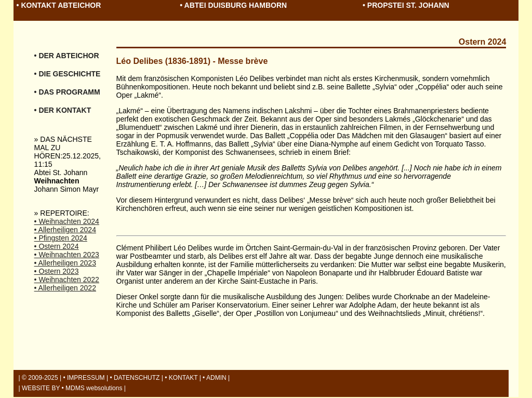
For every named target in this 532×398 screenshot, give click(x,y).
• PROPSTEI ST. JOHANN (406, 5)
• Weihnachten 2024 (67, 221)
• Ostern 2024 (57, 246)
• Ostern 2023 (57, 271)
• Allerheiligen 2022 (65, 288)
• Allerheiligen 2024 (65, 230)
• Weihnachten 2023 (67, 255)
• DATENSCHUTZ (135, 378)
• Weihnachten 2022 (67, 280)
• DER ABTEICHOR (67, 56)
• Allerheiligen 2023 (65, 263)
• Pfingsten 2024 (61, 238)
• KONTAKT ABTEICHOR (59, 5)
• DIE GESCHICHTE (68, 74)
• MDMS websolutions (92, 388)
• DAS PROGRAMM (67, 92)
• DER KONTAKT (63, 110)
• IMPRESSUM (84, 378)
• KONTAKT (181, 378)
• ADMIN (215, 378)
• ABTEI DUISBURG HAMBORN (233, 5)
